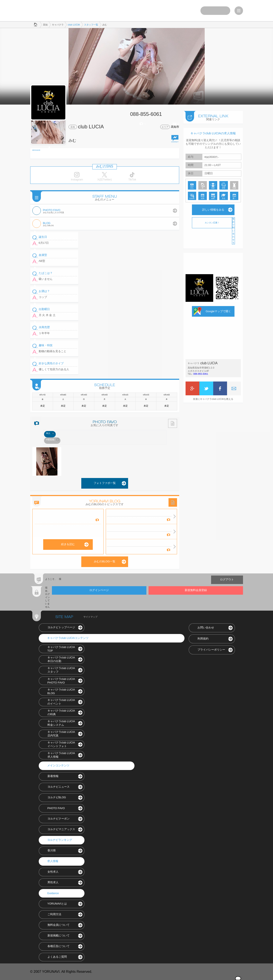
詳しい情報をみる (213, 210)
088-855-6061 (201, 374)
